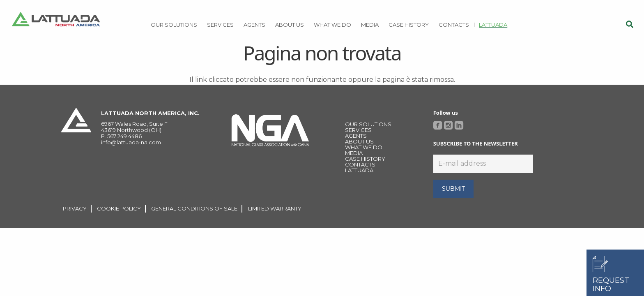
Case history (365, 159)
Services (358, 130)
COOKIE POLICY (119, 208)
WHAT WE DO (364, 147)
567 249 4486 (124, 136)
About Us (359, 141)
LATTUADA (359, 170)
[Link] (56, 21)
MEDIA (354, 153)
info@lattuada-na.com (131, 142)
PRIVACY (75, 208)
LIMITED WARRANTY (275, 208)
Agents (356, 136)
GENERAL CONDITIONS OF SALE (194, 208)
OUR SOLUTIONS (368, 124)
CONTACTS (360, 164)
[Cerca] (630, 25)
